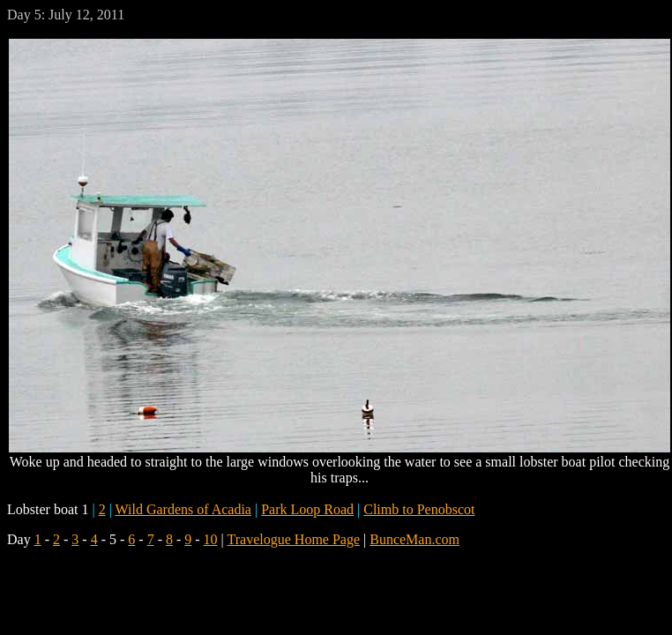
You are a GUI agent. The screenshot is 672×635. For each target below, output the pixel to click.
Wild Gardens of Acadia (183, 509)
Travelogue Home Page (294, 539)
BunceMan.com (414, 539)
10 (211, 539)
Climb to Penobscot (419, 509)
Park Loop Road (307, 509)
